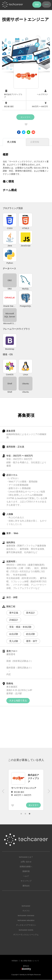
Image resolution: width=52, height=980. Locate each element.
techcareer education (26, 920)
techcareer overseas (26, 915)
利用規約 (15, 961)
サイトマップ (26, 881)
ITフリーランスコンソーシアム (26, 935)
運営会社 (26, 886)
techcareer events (26, 930)
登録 (37, 5)
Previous (3, 793)
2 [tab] (25, 814)
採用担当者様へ (26, 867)
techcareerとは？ (26, 857)
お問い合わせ (26, 862)
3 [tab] (30, 814)
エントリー (25, 117)
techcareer (26, 906)
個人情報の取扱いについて (30, 961)
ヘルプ (26, 876)
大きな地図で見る (18, 701)
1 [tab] (21, 814)
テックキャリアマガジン (26, 925)
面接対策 (26, 871)
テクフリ (26, 911)
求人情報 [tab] (12, 142)
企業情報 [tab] (35, 142)
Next (49, 793)
